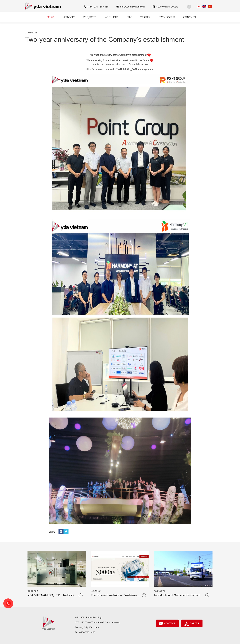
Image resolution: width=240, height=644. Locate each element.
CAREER (192, 624)
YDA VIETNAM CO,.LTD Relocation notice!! (52, 595)
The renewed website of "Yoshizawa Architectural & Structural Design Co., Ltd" (116, 595)
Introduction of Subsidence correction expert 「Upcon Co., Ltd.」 (179, 595)
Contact (167, 624)
